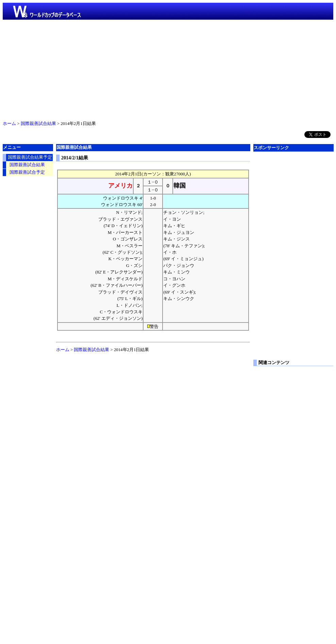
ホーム (9, 124)
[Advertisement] (168, 69)
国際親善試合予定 (27, 172)
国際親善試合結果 (38, 124)
